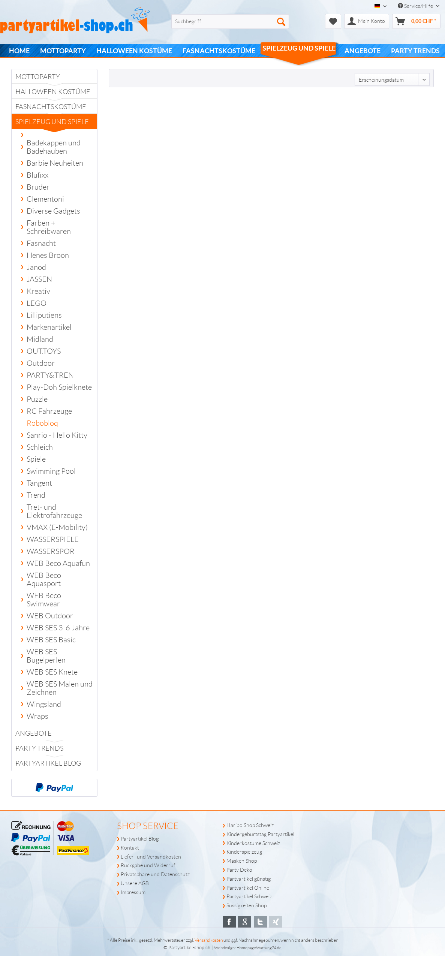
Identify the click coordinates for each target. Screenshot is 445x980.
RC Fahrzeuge (49, 411)
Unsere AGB (135, 883)
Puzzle (37, 399)
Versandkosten (209, 940)
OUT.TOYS (44, 351)
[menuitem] (218, 21)
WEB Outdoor (50, 616)
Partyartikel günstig (249, 879)
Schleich (40, 447)
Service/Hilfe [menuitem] (416, 6)
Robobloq (42, 423)
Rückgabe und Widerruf (148, 865)
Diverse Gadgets (53, 211)
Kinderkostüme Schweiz (253, 843)
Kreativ (38, 291)
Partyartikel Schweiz (249, 896)
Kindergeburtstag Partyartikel (260, 834)
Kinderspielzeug (244, 852)
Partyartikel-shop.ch (189, 948)
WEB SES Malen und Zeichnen (60, 688)
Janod (36, 267)
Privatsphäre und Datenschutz (155, 874)
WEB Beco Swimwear (44, 600)
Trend (36, 495)
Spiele (36, 459)
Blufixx (37, 175)
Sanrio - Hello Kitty (57, 435)
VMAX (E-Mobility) (57, 527)
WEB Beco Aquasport (44, 579)
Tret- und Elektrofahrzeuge (54, 511)
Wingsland (44, 704)
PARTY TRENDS (39, 748)
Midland (40, 339)
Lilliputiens (44, 315)
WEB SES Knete (52, 672)
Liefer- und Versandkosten (151, 857)
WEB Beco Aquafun (58, 563)
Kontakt (130, 848)
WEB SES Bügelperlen (46, 656)
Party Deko (239, 870)
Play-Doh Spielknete (59, 387)
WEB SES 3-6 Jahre (58, 628)
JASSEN (39, 279)
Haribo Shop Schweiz (250, 825)
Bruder (38, 187)
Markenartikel (49, 327)
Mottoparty (38, 77)
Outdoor (41, 363)
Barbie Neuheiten (55, 163)
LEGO (37, 303)
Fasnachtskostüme (51, 107)
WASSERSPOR (51, 551)
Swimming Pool (51, 471)
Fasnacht (41, 243)
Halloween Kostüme (53, 92)
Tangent (39, 483)
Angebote (34, 733)
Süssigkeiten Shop (246, 905)
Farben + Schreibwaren (49, 227)
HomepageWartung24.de (259, 948)
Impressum (133, 892)
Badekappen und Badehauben (54, 147)
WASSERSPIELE (53, 539)
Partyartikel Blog (48, 763)
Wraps (37, 716)
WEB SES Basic (51, 640)
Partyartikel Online (248, 888)
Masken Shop (242, 861)
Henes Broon (48, 255)
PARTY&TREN (50, 375)
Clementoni (45, 199)
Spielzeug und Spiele (52, 124)
